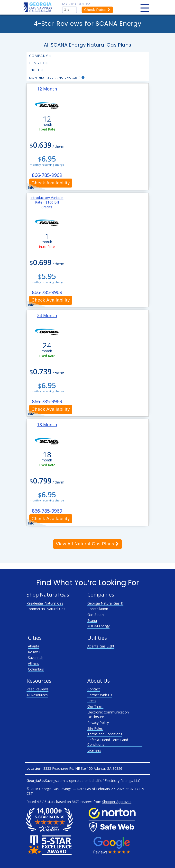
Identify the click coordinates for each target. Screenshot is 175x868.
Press (92, 701)
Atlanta (34, 646)
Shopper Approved (117, 802)
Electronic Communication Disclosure (108, 715)
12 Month (47, 89)
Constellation (98, 609)
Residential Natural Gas (45, 603)
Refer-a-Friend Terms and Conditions (108, 742)
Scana (92, 620)
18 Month (47, 425)
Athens (33, 663)
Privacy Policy (98, 723)
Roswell (34, 652)
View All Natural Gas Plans (88, 544)
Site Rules (95, 728)
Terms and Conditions (105, 734)
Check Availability (51, 183)
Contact (94, 689)
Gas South (96, 615)
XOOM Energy (98, 626)
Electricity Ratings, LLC (122, 781)
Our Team (95, 706)
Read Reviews (37, 689)
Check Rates (97, 10)
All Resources (37, 695)
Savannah (36, 658)
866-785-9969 (47, 175)
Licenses (94, 750)
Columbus (36, 669)
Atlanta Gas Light (101, 646)
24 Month (47, 315)
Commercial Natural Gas (46, 609)
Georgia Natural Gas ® (105, 603)
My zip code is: (76, 4)
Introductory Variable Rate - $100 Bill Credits (47, 202)
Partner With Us (100, 695)
